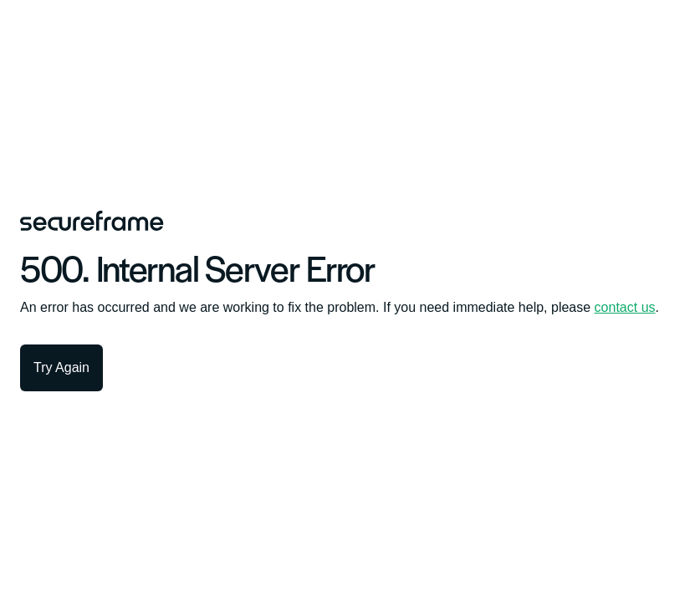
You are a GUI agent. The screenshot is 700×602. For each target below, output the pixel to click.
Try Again (61, 367)
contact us (625, 307)
